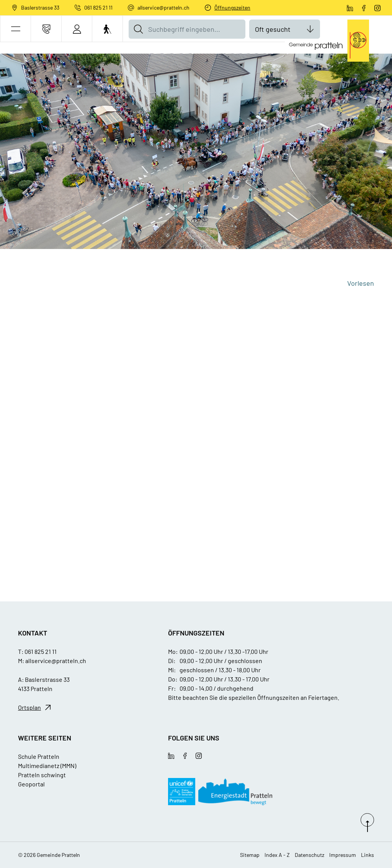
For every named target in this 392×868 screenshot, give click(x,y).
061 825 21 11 (98, 7)
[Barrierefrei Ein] (107, 29)
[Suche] (138, 29)
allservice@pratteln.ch (163, 7)
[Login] (77, 29)
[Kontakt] (46, 29)
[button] (16, 29)
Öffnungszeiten (232, 7)
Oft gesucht (273, 29)
